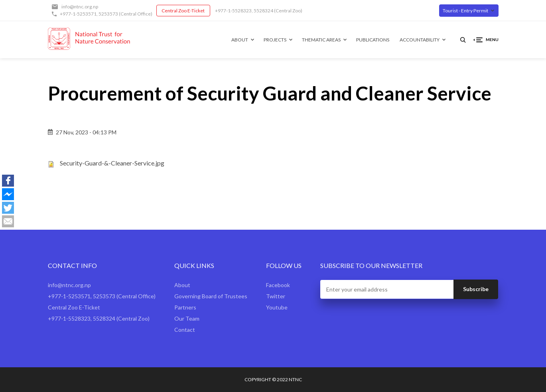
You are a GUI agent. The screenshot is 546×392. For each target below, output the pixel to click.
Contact (185, 330)
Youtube (277, 307)
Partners (185, 307)
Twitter (276, 296)
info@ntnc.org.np (80, 7)
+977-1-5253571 (78, 14)
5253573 (108, 14)
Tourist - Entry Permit (465, 11)
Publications (373, 40)
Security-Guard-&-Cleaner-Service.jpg (112, 163)
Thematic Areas (321, 40)
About (240, 40)
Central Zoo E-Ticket (183, 11)
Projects (275, 40)
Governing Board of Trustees (211, 296)
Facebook (278, 285)
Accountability (420, 40)
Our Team (187, 318)
